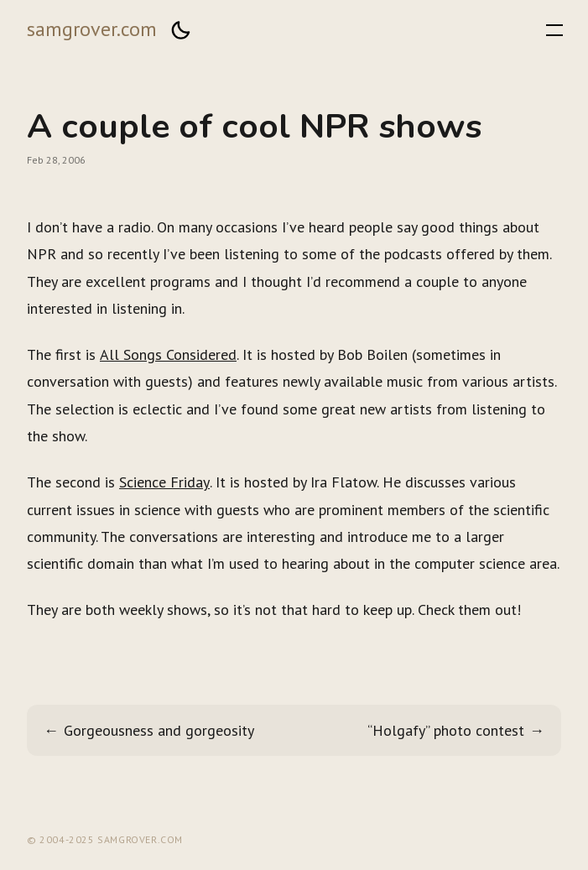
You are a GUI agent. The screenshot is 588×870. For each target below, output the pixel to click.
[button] (180, 30)
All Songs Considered (168, 354)
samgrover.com (92, 29)
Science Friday (164, 482)
